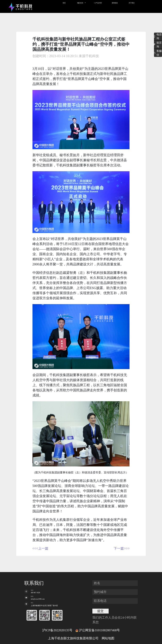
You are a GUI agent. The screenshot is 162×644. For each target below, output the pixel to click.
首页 (64, 3)
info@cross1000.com (38, 599)
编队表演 (80, 3)
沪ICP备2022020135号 (57, 630)
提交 (100, 611)
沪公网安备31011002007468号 (99, 630)
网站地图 (108, 638)
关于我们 (132, 3)
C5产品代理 (98, 3)
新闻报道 (115, 3)
